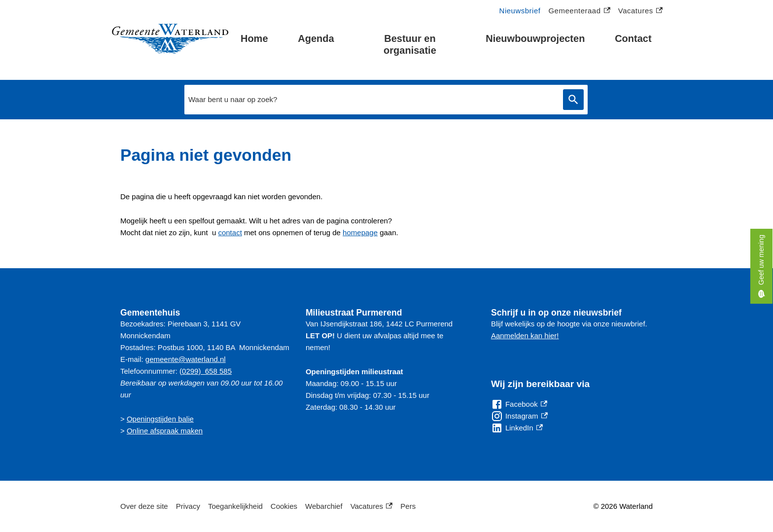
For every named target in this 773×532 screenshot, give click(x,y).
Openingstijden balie (160, 419)
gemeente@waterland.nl (186, 359)
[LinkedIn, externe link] (517, 428)
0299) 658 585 (207, 371)
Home (254, 38)
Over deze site (144, 506)
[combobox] (371, 100)
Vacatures (640, 11)
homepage (360, 232)
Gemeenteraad (579, 11)
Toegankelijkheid (235, 506)
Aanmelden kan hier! (525, 336)
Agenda (316, 38)
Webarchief (324, 506)
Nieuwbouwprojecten (535, 38)
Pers (408, 506)
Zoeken (573, 100)
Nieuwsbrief (520, 11)
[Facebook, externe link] (519, 404)
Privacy (188, 506)
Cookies (284, 506)
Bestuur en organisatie (410, 44)
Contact (633, 38)
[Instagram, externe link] (519, 416)
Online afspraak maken (165, 431)
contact (230, 232)
